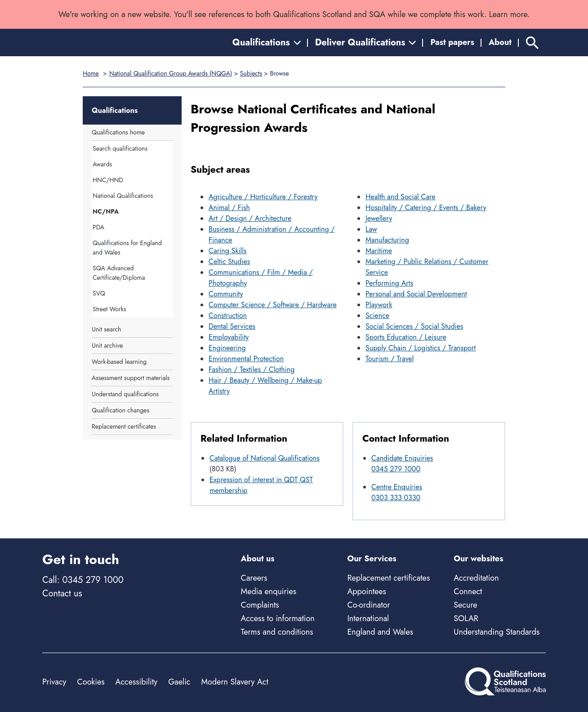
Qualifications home (118, 132)
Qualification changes (120, 410)
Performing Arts (389, 283)
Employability (229, 337)
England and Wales (380, 632)
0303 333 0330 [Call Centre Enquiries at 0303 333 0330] (396, 498)
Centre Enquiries (397, 487)
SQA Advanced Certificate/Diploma (119, 273)
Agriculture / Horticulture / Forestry (263, 197)
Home (91, 73)
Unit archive (107, 345)
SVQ (99, 293)
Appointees (366, 591)
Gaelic (179, 682)
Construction (228, 316)
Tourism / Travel (390, 359)
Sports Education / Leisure (406, 337)
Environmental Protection (246, 359)
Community (226, 294)
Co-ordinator (368, 605)
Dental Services (232, 326)
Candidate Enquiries (402, 458)
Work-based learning (119, 362)
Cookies (91, 682)
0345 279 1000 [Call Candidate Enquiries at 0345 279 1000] (396, 469)
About (500, 42)
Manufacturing (387, 240)
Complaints (260, 605)
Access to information (278, 618)
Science (377, 316)
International (368, 618)
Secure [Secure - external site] (465, 605)
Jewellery (379, 218)
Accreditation (476, 578)
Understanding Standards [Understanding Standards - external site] (497, 632)
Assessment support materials (131, 378)
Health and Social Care (401, 197)
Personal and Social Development (416, 294)
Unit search (107, 329)
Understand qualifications (125, 394)
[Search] (532, 43)
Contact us (62, 593)
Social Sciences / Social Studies (414, 326)
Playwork (379, 305)
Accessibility (137, 682)
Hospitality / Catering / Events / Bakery (426, 208)
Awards (102, 164)
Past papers (452, 42)
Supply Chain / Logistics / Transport (421, 348)
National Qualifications (123, 196)
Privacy (54, 682)
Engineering (227, 348)
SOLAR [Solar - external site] (466, 618)
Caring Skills (227, 251)
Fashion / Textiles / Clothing (252, 369)
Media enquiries (269, 591)
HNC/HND (108, 180)
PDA (98, 227)
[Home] (83, 43)
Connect (468, 591)
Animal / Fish (229, 208)
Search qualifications (120, 148)
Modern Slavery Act (234, 682)
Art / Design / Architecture (250, 218)
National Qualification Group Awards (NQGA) (171, 73)
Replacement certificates (124, 426)
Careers (254, 578)
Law (371, 229)
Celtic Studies (229, 262)
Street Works (109, 309)
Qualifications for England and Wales (127, 248)
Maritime (379, 251)
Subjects (251, 73)
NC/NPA (106, 211)
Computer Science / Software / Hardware (273, 305)
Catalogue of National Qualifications (265, 458)
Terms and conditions (277, 632)
